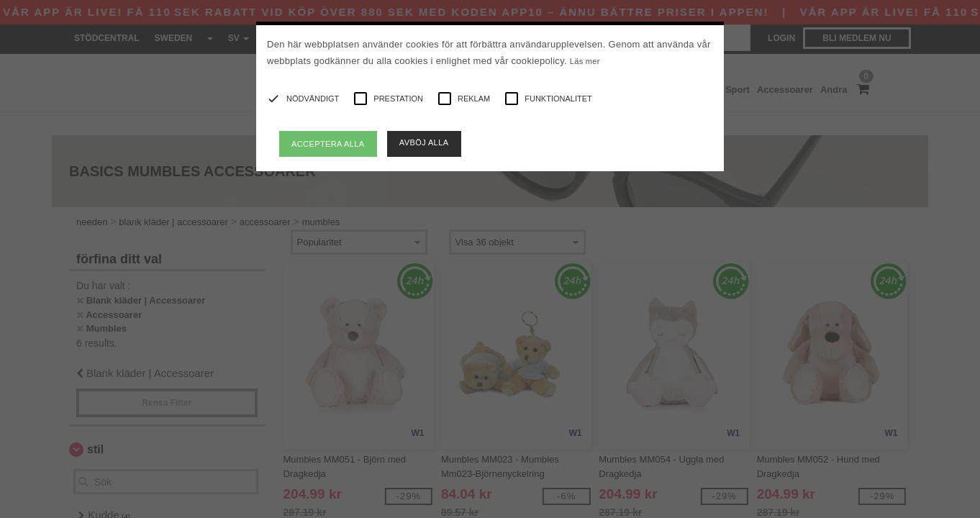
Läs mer (585, 61)
